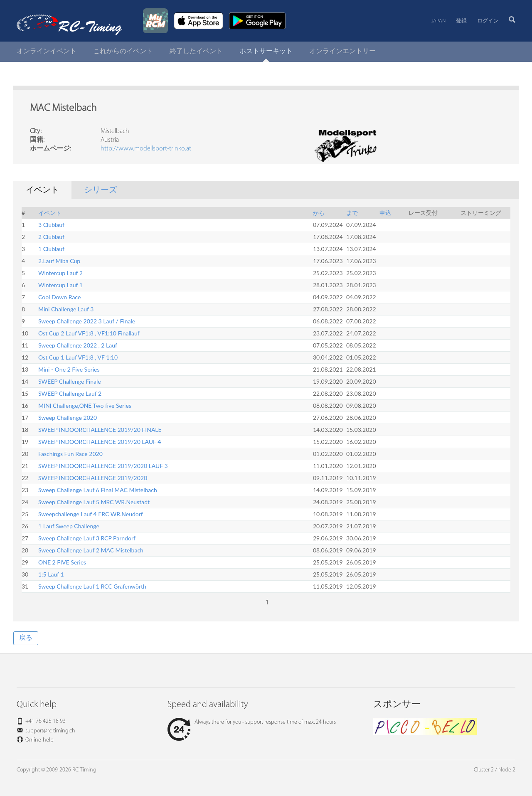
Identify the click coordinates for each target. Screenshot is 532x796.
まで (352, 213)
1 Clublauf (51, 249)
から (319, 213)
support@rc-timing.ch (50, 731)
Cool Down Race (59, 297)
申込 (385, 213)
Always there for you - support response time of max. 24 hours (252, 722)
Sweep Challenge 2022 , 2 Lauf (78, 345)
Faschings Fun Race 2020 (70, 454)
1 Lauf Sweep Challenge (69, 526)
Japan (438, 21)
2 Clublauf (51, 237)
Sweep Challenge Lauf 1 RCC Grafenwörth (92, 586)
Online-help (39, 740)
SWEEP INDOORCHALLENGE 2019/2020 (93, 478)
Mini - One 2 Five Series (69, 369)
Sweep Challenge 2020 (68, 418)
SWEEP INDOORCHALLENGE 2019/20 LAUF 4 (100, 442)
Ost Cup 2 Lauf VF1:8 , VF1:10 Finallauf (89, 333)
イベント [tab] (42, 190)
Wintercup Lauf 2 (60, 273)
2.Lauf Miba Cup (59, 261)
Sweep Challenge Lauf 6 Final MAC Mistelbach (98, 490)
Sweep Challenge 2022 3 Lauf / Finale (87, 321)
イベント (50, 213)
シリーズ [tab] (101, 190)
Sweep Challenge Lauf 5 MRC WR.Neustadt (94, 502)
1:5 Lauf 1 (51, 574)
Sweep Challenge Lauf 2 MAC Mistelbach (91, 550)
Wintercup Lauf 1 (60, 285)
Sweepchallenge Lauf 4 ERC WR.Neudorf (91, 514)
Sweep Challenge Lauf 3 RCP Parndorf (87, 538)
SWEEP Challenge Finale (70, 381)
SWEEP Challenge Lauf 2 (70, 393)
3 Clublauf (51, 225)
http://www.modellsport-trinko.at (146, 149)
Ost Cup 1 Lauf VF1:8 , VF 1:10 (78, 357)
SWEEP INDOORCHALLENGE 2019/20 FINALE (100, 430)
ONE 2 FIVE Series (62, 562)
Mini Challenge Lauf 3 (66, 309)
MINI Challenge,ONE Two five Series (85, 405)
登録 (461, 21)
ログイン (488, 21)
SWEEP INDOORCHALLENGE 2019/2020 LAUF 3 (103, 466)
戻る (26, 638)
